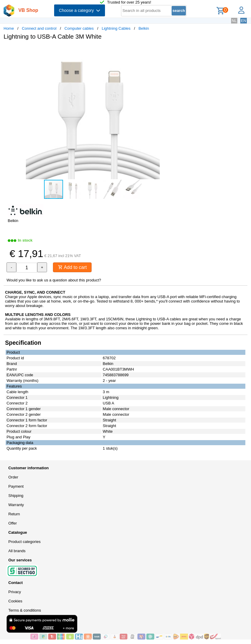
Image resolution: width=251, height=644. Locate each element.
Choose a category (80, 10)
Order (13, 477)
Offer (13, 523)
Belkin (144, 28)
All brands (17, 551)
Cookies (15, 601)
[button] (177, 51)
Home (9, 28)
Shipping (16, 496)
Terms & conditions (25, 610)
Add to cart (72, 267)
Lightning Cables (116, 28)
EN (244, 21)
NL (234, 21)
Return (14, 514)
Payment (16, 486)
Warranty (16, 505)
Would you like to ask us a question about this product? (54, 280)
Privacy (15, 592)
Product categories (24, 542)
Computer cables (79, 28)
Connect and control (39, 28)
